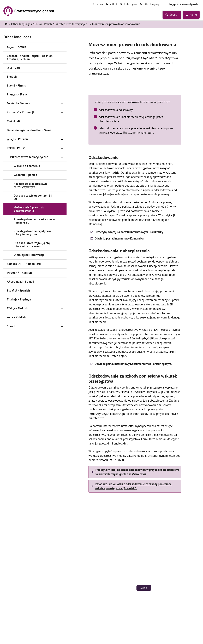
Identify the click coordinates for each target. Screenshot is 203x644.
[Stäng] (62, 148)
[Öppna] (62, 47)
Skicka (144, 588)
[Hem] (6, 24)
